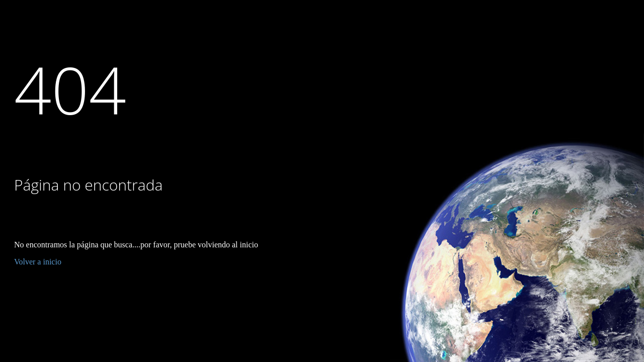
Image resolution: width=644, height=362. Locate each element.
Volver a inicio (38, 262)
